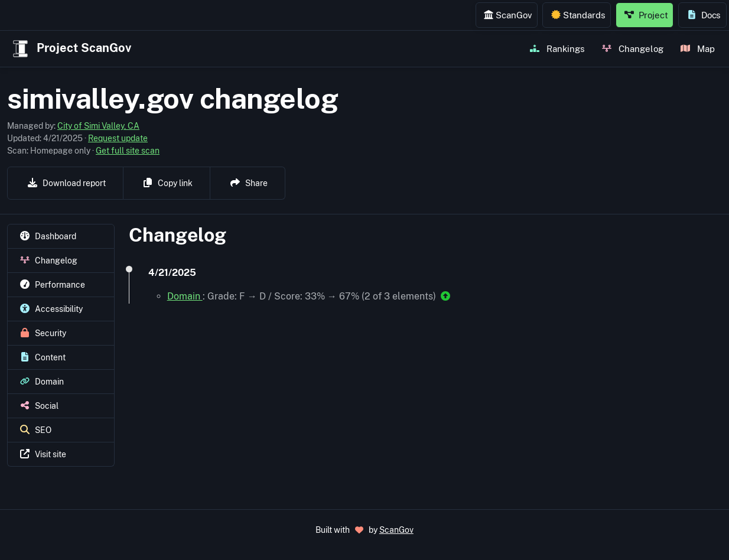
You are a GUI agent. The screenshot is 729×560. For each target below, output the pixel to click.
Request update (118, 138)
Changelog (633, 48)
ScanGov (508, 15)
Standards (578, 15)
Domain (185, 296)
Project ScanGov (71, 49)
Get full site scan (128, 151)
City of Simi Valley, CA (98, 126)
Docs (704, 15)
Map (698, 48)
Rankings (557, 48)
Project (646, 15)
